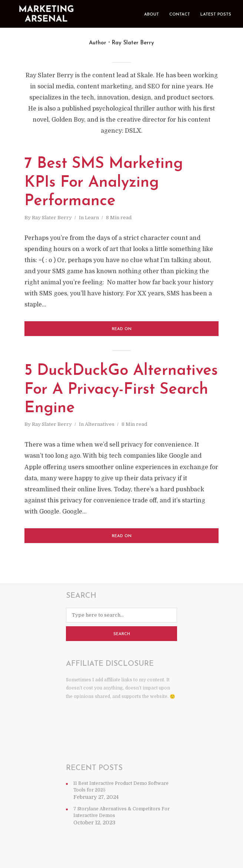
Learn (92, 218)
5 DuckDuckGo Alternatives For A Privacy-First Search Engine (121, 390)
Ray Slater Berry (52, 218)
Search (122, 634)
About (152, 15)
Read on (122, 329)
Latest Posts (216, 15)
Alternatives (100, 424)
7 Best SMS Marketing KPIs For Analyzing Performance (104, 183)
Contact (180, 15)
